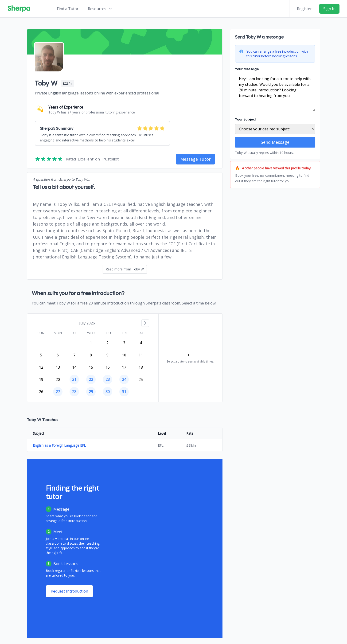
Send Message (275, 142)
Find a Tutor (68, 9)
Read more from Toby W (125, 269)
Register (304, 9)
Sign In (329, 9)
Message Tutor (195, 159)
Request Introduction (69, 591)
